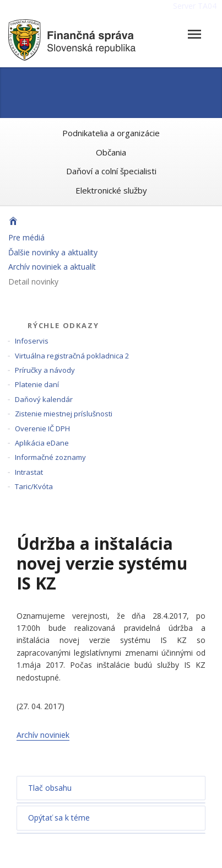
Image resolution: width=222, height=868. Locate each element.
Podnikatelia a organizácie (111, 133)
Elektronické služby (111, 190)
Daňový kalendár (44, 399)
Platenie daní (37, 384)
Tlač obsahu (50, 788)
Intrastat (29, 472)
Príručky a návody (45, 370)
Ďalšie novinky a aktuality (53, 252)
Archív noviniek (43, 735)
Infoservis (32, 341)
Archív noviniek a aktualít (52, 267)
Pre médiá (26, 237)
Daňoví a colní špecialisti (111, 171)
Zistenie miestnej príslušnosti (64, 414)
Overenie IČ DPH (42, 428)
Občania (111, 152)
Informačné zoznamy (50, 457)
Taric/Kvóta (34, 486)
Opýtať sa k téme (59, 818)
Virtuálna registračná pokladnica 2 (72, 356)
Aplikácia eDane (42, 443)
